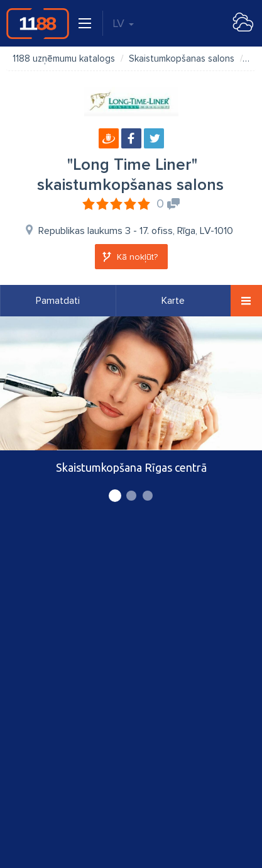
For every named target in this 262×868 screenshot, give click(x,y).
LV (123, 23)
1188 (38, 23)
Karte (173, 301)
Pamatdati (58, 301)
